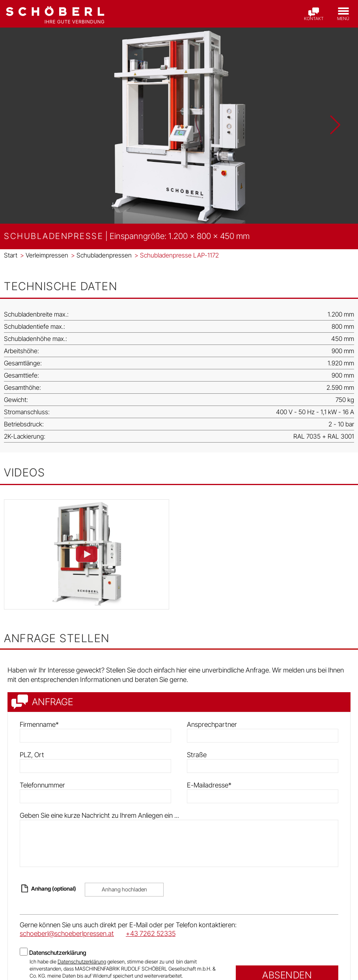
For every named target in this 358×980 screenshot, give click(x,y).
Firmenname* (39, 724)
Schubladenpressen (101, 255)
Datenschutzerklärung (58, 953)
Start (11, 255)
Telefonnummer (42, 785)
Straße (197, 755)
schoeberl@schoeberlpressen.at (67, 934)
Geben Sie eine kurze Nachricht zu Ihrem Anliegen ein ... (99, 815)
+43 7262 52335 (151, 934)
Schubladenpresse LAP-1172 (177, 255)
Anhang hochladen (124, 889)
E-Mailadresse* (209, 785)
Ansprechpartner (212, 724)
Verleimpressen (44, 255)
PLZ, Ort (32, 755)
